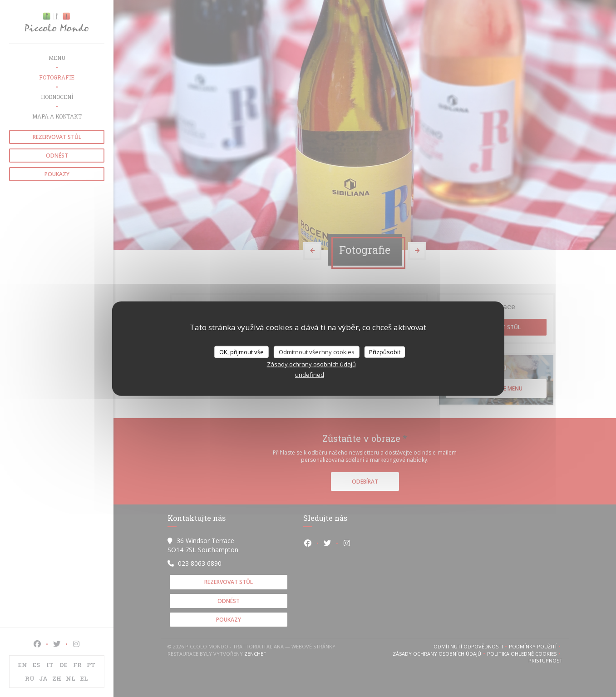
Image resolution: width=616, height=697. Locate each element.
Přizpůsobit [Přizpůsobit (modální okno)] (385, 351)
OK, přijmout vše (241, 351)
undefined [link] (310, 375)
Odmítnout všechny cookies (317, 351)
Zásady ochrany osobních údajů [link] (311, 364)
